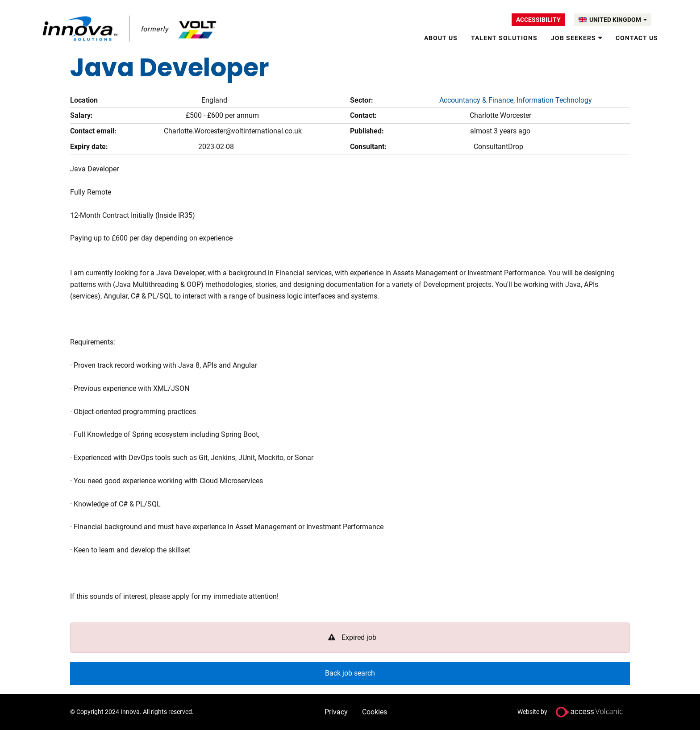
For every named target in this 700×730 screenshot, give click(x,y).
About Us (441, 38)
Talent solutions (504, 38)
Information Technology (554, 100)
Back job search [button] (350, 673)
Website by (574, 712)
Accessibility (538, 20)
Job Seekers (573, 38)
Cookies (375, 712)
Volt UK (130, 29)
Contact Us (637, 38)
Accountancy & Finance (476, 100)
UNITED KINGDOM (618, 20)
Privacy (336, 712)
